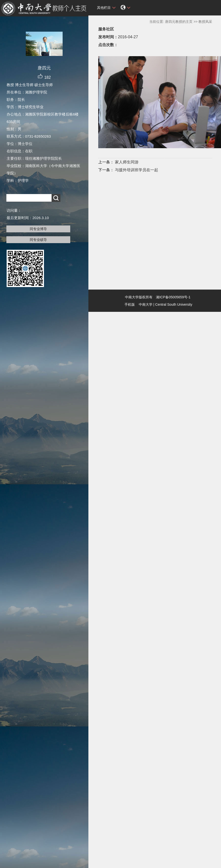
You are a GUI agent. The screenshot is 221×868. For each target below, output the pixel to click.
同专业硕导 (38, 240)
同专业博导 (38, 229)
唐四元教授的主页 (179, 22)
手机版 (130, 304)
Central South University (174, 304)
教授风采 (205, 22)
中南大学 (146, 304)
